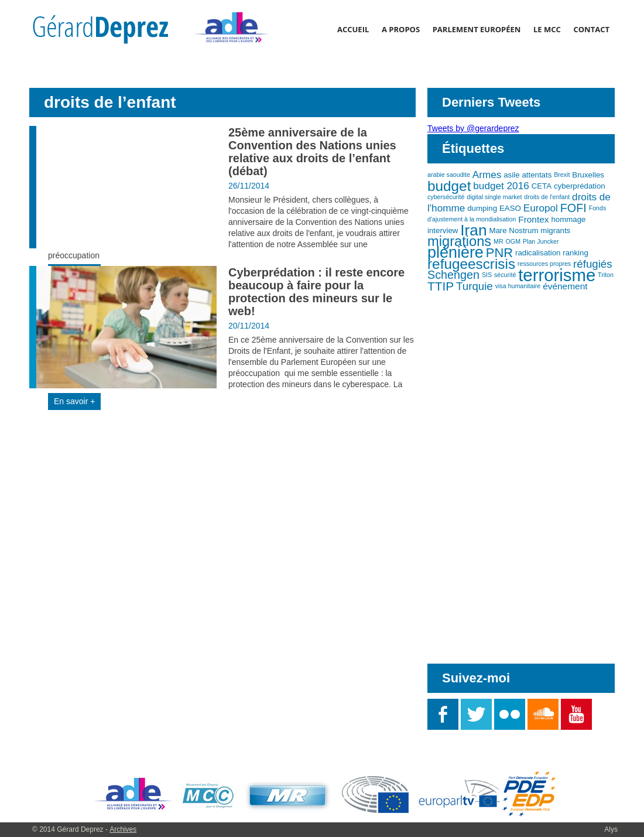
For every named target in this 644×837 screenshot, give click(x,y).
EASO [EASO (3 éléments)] (510, 208)
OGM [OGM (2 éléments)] (513, 241)
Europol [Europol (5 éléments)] (541, 208)
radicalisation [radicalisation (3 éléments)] (538, 253)
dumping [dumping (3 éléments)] (482, 208)
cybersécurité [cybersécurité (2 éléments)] (446, 197)
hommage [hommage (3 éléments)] (568, 219)
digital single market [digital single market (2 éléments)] (494, 197)
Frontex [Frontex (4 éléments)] (533, 219)
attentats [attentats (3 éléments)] (537, 175)
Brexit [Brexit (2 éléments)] (562, 175)
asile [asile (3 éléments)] (511, 175)
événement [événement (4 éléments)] (565, 286)
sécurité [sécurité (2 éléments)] (505, 275)
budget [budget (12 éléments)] (449, 186)
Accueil (353, 29)
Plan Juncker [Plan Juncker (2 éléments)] (541, 241)
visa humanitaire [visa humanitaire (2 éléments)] (518, 286)
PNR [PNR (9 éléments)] (499, 253)
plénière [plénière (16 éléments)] (455, 252)
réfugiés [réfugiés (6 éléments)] (592, 264)
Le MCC (547, 29)
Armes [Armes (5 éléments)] (487, 175)
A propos (401, 29)
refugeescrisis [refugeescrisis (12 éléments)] (471, 264)
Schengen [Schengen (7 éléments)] (453, 275)
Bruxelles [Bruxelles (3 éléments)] (588, 175)
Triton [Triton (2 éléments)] (606, 275)
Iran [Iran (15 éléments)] (473, 230)
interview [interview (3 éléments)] (443, 230)
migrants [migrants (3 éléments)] (555, 230)
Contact (591, 29)
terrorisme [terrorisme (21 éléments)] (557, 275)
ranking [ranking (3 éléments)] (576, 253)
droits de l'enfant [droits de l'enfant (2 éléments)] (547, 197)
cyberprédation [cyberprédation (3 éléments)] (580, 186)
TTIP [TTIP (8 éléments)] (441, 286)
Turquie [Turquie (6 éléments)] (475, 286)
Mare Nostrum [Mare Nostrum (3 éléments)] (513, 230)
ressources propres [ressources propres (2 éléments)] (544, 264)
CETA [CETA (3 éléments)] (542, 186)
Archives (123, 829)
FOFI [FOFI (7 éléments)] (573, 208)
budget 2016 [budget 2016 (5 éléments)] (501, 186)
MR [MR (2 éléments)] (499, 241)
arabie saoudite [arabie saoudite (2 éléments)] (449, 175)
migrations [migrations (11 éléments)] (459, 241)
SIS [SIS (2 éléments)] (487, 275)
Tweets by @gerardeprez (473, 128)
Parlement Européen (477, 29)
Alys (611, 829)
